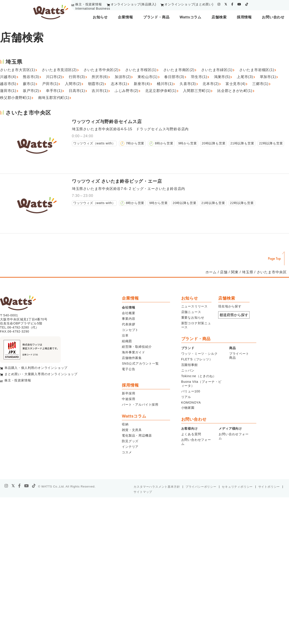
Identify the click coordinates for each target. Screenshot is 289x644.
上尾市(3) (245, 77)
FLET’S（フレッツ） (197, 359)
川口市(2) (54, 77)
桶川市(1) (165, 84)
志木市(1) (119, 84)
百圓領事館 (190, 365)
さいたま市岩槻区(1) (257, 70)
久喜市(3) (188, 84)
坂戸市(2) (31, 91)
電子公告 (128, 369)
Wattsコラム (191, 17)
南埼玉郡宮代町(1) (54, 98)
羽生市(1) (199, 77)
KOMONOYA (191, 402)
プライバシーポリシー (201, 487)
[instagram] (219, 4)
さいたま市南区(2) (179, 70)
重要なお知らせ (193, 318)
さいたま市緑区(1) (217, 70)
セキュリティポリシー (237, 487)
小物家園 (188, 408)
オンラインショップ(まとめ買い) (189, 4)
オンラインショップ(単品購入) (133, 4)
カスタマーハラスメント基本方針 (157, 487)
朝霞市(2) (96, 84)
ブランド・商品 (156, 17)
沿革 (125, 335)
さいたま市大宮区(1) (17, 70)
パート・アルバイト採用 (140, 405)
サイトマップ (143, 492)
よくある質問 (191, 434)
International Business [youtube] (93, 9)
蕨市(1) (29, 84)
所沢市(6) (100, 77)
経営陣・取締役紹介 (137, 347)
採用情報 (244, 17)
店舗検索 (219, 17)
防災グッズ (130, 441)
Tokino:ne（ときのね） (199, 376)
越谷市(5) (8, 84)
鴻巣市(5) (222, 77)
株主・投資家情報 (88, 4)
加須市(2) (123, 77)
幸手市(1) (54, 91)
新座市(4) (142, 84)
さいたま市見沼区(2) (59, 70)
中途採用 (128, 399)
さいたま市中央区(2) (101, 70)
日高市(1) (77, 91)
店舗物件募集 (132, 358)
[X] (13, 486)
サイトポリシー (269, 487)
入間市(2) (73, 84)
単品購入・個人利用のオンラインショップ (36, 368)
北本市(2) (211, 84)
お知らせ (100, 17)
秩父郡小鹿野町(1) (16, 98)
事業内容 (128, 319)
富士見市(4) (236, 84)
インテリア (130, 447)
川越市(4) (8, 77)
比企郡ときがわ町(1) (235, 91)
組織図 (127, 341)
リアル (186, 397)
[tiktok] (247, 4)
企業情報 (125, 17)
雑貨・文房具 (132, 430)
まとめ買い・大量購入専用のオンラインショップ (41, 374)
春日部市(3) (174, 77)
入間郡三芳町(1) (197, 91)
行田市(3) (77, 77)
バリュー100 (191, 391)
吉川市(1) (100, 91)
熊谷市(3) (31, 77)
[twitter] (226, 4)
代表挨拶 (128, 324)
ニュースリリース (194, 306)
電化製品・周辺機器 (137, 435)
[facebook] (232, 4)
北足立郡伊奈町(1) (161, 91)
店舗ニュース (191, 312)
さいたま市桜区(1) (141, 70)
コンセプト (130, 330)
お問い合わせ (273, 17)
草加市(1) (268, 77)
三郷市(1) (260, 84)
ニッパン (188, 370)
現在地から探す (230, 306)
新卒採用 (128, 393)
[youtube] (239, 4)
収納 (125, 424)
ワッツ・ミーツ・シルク (199, 354)
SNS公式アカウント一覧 (140, 363)
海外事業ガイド (134, 352)
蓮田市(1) (8, 91)
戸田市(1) (50, 84)
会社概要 (128, 313)
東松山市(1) (148, 77)
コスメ (127, 452)
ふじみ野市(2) (127, 91)
